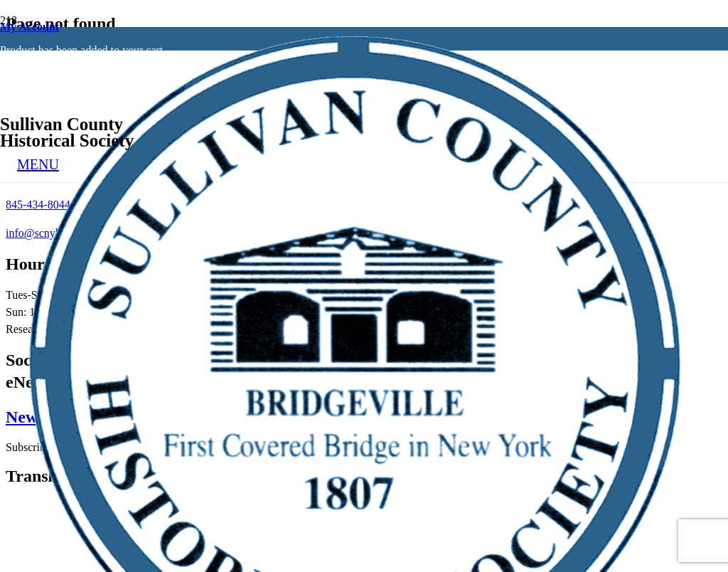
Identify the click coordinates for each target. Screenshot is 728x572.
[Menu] (38, 164)
